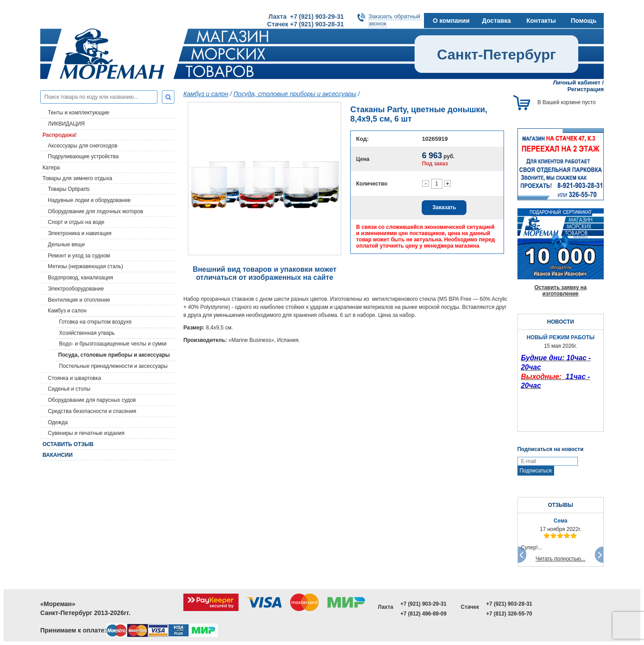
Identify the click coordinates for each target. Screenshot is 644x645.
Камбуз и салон (206, 94)
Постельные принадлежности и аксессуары (113, 366)
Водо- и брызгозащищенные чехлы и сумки (113, 344)
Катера (51, 168)
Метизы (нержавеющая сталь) (85, 266)
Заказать (444, 207)
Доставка (496, 21)
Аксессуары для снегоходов (83, 146)
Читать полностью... (561, 559)
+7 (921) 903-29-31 (423, 604)
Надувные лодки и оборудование (89, 200)
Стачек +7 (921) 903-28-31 (305, 24)
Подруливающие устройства (83, 156)
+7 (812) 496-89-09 (423, 614)
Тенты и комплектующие (78, 113)
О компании (451, 21)
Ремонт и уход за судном (79, 256)
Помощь (584, 21)
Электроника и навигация (80, 233)
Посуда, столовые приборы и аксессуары (114, 355)
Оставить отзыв (68, 444)
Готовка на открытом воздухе (95, 322)
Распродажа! (60, 135)
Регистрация (586, 89)
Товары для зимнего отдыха (77, 178)
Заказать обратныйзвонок (394, 20)
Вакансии (57, 455)
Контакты (541, 21)
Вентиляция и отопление (79, 300)
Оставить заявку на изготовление (561, 291)
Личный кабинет (576, 82)
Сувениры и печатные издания (86, 433)
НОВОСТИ (560, 322)
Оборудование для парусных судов (92, 400)
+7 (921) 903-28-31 (509, 604)
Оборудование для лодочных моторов (95, 211)
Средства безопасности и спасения (92, 411)
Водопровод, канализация (80, 278)
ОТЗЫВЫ (560, 505)
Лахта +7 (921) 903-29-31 (306, 17)
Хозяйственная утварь (87, 333)
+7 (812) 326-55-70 (509, 614)
